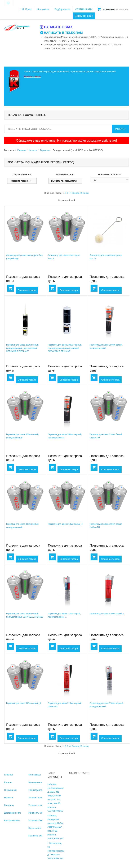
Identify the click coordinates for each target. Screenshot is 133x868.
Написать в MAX (56, 27)
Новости (8, 797)
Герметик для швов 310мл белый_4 (65, 524)
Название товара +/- (21, 181)
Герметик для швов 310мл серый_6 (23, 703)
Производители (36, 790)
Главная (22, 150)
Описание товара (27, 290)
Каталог (33, 150)
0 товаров (122, 9)
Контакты (9, 805)
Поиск (28, 9)
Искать (120, 129)
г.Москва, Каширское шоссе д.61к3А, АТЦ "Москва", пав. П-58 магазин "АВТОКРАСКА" (56, 827)
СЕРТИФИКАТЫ (84, 9)
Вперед (76, 193)
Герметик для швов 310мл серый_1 (107, 613)
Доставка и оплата (14, 813)
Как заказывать (12, 820)
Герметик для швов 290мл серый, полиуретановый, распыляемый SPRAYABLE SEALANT (22, 348)
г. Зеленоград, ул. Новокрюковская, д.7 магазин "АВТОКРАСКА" (56, 851)
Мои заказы (43, 9)
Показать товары (32, 77)
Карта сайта (35, 828)
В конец (85, 193)
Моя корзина (35, 782)
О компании (10, 790)
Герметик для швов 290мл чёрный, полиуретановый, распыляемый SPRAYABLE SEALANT (65, 348)
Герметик (45, 150)
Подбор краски (62, 9)
